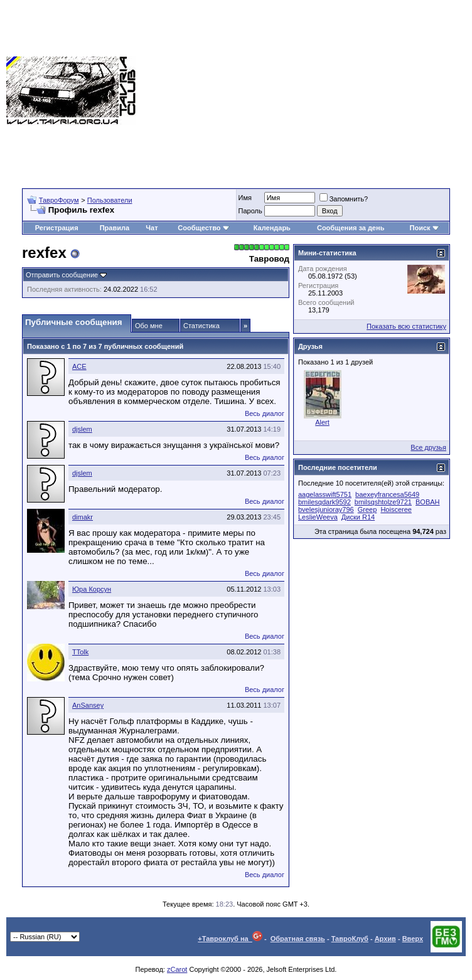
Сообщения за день (351, 228)
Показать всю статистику (406, 326)
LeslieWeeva (318, 517)
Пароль (250, 211)
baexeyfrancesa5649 (387, 494)
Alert (322, 422)
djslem (82, 429)
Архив (385, 939)
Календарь (272, 228)
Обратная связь (298, 939)
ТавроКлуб (350, 939)
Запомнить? (344, 199)
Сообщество (203, 228)
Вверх (413, 939)
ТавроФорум (59, 200)
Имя (245, 198)
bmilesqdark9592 (324, 502)
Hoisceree (396, 509)
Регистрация (57, 228)
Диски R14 (358, 517)
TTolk (80, 652)
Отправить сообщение (62, 275)
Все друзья (428, 447)
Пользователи (110, 200)
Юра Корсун (92, 589)
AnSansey (88, 705)
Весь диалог (265, 413)
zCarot (177, 969)
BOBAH (428, 502)
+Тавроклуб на (230, 939)
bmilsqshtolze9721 (383, 502)
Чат (152, 228)
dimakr (83, 517)
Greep (367, 509)
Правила (115, 228)
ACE (79, 366)
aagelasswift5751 (325, 494)
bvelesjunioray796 (326, 509)
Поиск (425, 228)
